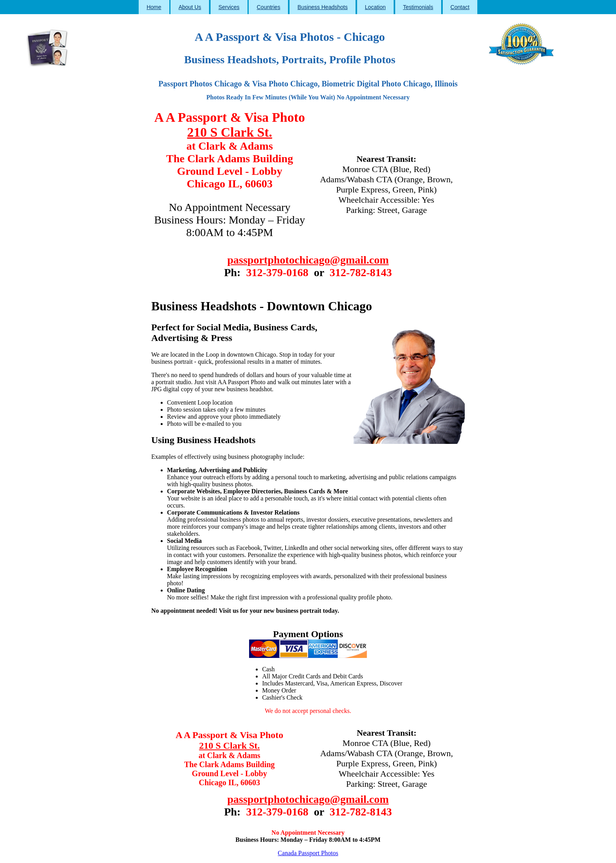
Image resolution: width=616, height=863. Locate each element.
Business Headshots (323, 7)
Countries (268, 7)
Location (375, 7)
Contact (460, 7)
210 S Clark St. (229, 132)
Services (229, 7)
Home (154, 7)
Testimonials (418, 7)
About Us (190, 7)
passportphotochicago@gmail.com (308, 260)
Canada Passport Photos (308, 853)
